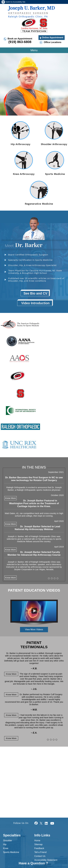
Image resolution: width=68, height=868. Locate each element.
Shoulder (8, 841)
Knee (6, 848)
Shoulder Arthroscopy (54, 144)
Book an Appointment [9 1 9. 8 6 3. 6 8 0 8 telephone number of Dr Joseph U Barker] (20, 41)
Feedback (39, 848)
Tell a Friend (40, 852)
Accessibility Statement (46, 860)
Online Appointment (53, 38)
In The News (34, 467)
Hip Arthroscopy (20, 144)
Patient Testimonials (34, 645)
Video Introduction (35, 303)
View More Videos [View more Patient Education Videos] (34, 629)
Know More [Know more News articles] (10, 578)
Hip (5, 844)
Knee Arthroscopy (24, 174)
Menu (34, 50)
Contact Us (40, 856)
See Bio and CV (35, 293)
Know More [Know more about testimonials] (10, 498)
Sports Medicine (55, 174)
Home (37, 841)
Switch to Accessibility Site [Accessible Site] (15, 2)
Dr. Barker (24, 245)
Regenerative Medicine (39, 204)
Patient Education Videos (34, 590)
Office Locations (53, 42)
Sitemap (38, 844)
